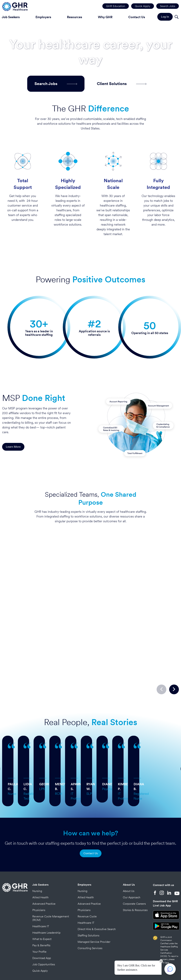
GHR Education (116, 6)
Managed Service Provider (94, 916)
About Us (129, 859)
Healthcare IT (41, 900)
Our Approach (132, 871)
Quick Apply (143, 6)
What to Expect (42, 913)
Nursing (37, 865)
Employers (43, 17)
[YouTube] (177, 867)
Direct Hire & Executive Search (97, 903)
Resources (75, 17)
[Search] (176, 17)
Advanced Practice (44, 878)
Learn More (13, 447)
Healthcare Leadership (46, 907)
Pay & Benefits (41, 919)
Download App (42, 932)
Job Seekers (40, 859)
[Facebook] (155, 867)
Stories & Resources (135, 884)
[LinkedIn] (169, 867)
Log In (165, 17)
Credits (113, 964)
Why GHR (105, 17)
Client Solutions (122, 84)
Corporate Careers (134, 878)
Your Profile (39, 926)
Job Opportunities (44, 938)
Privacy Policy (100, 964)
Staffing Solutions (88, 909)
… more (55, 749)
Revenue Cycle (87, 890)
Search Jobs (168, 6)
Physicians (39, 884)
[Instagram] (162, 867)
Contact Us (137, 17)
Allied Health (40, 871)
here (167, 936)
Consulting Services (90, 922)
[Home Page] (15, 6)
